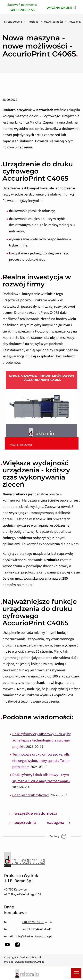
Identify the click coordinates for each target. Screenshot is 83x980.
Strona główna (13, 22)
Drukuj (60, 836)
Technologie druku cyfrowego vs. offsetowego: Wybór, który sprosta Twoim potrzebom (41, 761)
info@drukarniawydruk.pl (34, 936)
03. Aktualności (53, 22)
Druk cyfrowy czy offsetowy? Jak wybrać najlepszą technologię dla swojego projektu (41, 740)
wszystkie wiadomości (33, 813)
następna (61, 822)
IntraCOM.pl (37, 962)
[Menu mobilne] (76, 973)
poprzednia (22, 822)
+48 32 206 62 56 (33, 922)
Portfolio (33, 22)
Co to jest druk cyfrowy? (31, 795)
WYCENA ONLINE (59, 8)
